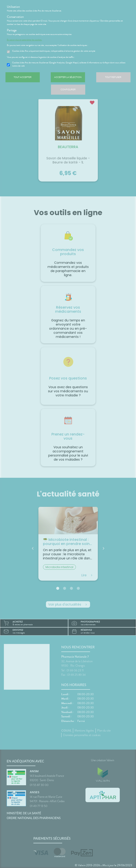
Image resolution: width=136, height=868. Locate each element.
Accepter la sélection (68, 77)
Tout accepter (23, 77)
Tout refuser (113, 77)
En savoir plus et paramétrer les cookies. (24, 40)
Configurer (68, 89)
